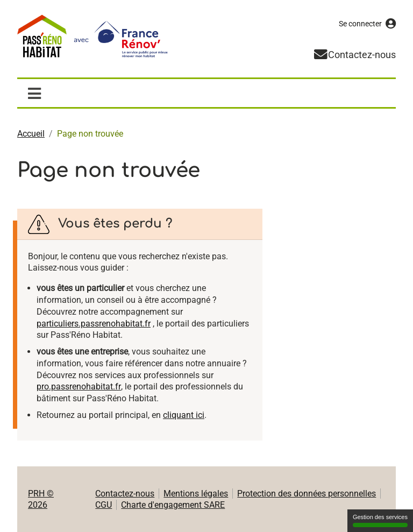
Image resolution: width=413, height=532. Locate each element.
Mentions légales (196, 494)
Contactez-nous (125, 494)
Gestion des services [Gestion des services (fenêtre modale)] (380, 520)
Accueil (31, 134)
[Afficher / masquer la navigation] (34, 93)
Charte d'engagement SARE (173, 505)
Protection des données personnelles (307, 494)
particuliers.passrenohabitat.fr (94, 324)
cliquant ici (184, 415)
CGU (104, 505)
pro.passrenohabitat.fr (79, 386)
